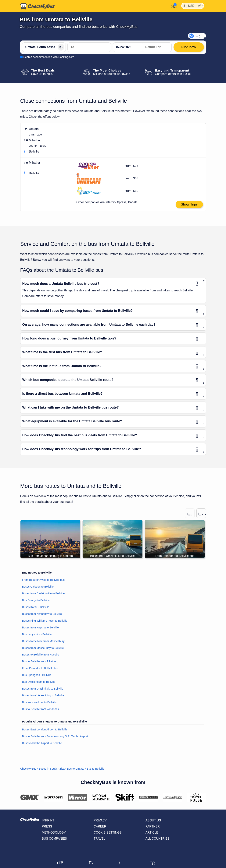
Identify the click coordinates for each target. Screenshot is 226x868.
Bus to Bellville (96, 769)
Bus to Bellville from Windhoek (41, 709)
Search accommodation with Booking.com (49, 57)
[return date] (157, 47)
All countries (158, 839)
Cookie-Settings (108, 833)
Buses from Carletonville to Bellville (43, 593)
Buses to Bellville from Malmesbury (43, 641)
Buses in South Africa (52, 769)
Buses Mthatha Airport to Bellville (42, 743)
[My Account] (173, 6)
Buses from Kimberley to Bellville (42, 614)
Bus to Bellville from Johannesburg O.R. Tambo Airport (55, 736)
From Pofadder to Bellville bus (40, 668)
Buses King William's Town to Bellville (45, 621)
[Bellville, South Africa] (89, 47)
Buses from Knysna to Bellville (41, 627)
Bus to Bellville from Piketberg (40, 662)
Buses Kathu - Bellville (36, 607)
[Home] (38, 6)
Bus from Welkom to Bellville (39, 702)
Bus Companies (54, 839)
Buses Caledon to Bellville (38, 587)
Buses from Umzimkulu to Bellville (43, 689)
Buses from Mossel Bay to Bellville (43, 648)
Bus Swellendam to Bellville (39, 682)
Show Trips (189, 204)
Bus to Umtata (76, 769)
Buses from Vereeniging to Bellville (43, 696)
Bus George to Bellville (36, 600)
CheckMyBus (28, 769)
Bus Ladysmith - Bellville (37, 634)
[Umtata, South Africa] (44, 47)
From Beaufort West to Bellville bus (43, 580)
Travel (99, 839)
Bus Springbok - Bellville (37, 675)
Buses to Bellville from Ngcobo (41, 655)
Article (152, 833)
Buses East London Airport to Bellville (45, 729)
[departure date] (128, 47)
